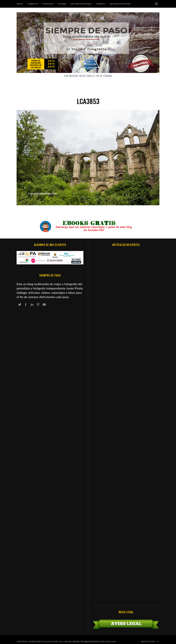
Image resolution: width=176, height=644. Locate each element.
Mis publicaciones (81, 4)
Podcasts (48, 4)
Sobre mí (33, 4)
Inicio (20, 4)
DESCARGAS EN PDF (120, 4)
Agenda (101, 4)
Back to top (150, 642)
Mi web (62, 4)
